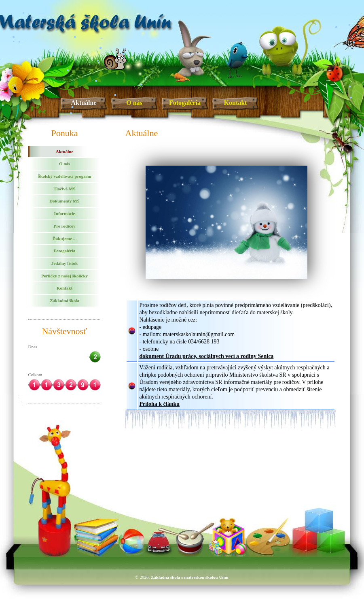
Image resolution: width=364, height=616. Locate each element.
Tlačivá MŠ (64, 189)
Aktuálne (84, 103)
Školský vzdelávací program (64, 176)
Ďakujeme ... (65, 239)
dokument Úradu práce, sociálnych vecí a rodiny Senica (207, 356)
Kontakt (236, 103)
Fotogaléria (185, 103)
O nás (134, 103)
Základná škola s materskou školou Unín (190, 577)
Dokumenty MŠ (64, 201)
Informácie (65, 213)
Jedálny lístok (65, 263)
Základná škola (64, 301)
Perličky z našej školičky (65, 276)
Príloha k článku (160, 404)
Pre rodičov (64, 226)
